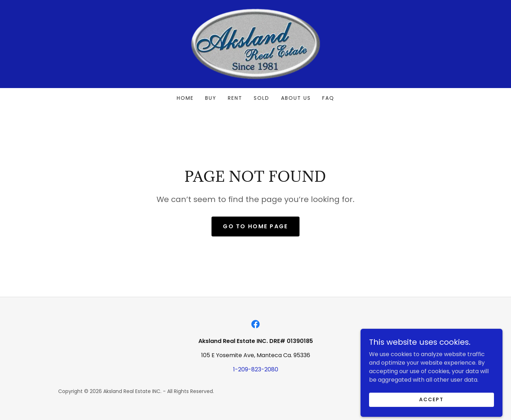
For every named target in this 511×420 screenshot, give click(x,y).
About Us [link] (296, 98)
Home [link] (185, 98)
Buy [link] (211, 98)
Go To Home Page (255, 226)
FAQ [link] (328, 98)
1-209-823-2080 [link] (256, 369)
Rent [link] (235, 98)
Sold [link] (262, 98)
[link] (255, 43)
